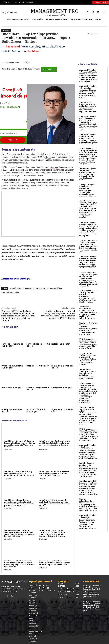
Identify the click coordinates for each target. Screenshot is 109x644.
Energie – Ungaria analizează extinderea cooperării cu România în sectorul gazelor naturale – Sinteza (87, 190)
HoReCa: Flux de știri (12, 388)
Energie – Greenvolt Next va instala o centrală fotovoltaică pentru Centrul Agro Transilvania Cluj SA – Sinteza (88, 329)
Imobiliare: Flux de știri (38, 366)
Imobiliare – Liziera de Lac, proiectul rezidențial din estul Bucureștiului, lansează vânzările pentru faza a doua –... (19, 503)
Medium (28, 69)
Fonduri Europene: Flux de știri (38, 389)
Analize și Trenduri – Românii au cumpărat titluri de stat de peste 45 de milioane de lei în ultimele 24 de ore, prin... (88, 92)
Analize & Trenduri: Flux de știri (36, 410)
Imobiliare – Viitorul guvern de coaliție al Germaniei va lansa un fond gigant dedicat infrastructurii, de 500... (55, 503)
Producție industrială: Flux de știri (12, 367)
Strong (37, 69)
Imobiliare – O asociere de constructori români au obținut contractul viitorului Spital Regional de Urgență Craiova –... (54, 533)
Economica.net (13, 62)
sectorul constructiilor (11, 292)
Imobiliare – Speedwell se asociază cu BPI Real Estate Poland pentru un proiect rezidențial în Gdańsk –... (55, 444)
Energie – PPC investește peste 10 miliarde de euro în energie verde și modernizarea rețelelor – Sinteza (88, 107)
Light (20, 69)
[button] (104, 13)
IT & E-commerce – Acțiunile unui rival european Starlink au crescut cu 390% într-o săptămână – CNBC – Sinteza (88, 344)
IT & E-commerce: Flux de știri (63, 367)
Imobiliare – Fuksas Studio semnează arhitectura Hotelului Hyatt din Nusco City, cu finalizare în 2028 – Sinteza (20, 533)
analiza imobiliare (16, 288)
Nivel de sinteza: (9, 69)
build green (29, 288)
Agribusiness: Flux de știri (62, 410)
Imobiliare (6, 30)
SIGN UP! (13, 140)
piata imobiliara (56, 288)
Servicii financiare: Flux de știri (38, 345)
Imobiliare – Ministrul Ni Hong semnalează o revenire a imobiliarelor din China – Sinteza (19, 473)
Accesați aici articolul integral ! (16, 279)
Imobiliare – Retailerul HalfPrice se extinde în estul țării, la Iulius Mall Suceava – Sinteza (54, 473)
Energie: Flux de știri (62, 388)
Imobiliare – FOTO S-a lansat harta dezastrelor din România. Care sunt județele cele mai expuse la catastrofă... (20, 564)
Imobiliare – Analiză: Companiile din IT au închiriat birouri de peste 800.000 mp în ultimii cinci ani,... (54, 563)
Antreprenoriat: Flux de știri (12, 410)
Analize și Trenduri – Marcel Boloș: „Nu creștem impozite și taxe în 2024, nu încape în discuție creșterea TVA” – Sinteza (58, 315)
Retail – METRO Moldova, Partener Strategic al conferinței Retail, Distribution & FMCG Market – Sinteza (88, 359)
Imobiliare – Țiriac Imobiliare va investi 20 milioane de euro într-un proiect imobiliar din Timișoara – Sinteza (20, 444)
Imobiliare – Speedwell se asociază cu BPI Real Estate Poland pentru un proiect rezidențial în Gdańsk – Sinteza (88, 312)
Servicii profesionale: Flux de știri (12, 345)
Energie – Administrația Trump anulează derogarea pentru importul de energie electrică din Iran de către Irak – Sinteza (88, 505)
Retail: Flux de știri (61, 344)
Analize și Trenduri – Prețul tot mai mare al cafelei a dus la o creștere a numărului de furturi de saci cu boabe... (88, 139)
